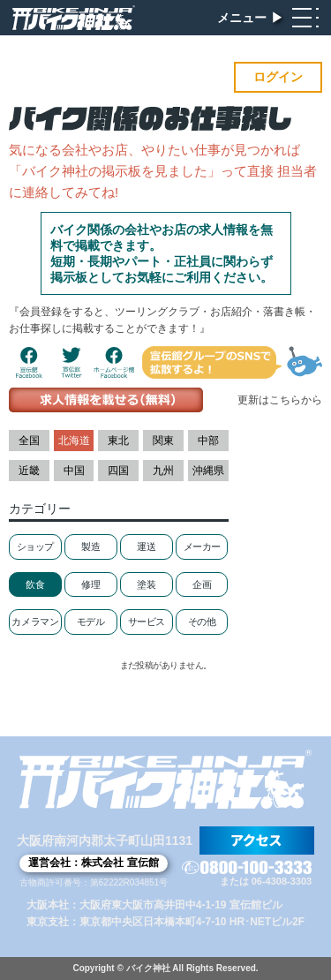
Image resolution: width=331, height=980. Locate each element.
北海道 (74, 441)
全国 (29, 441)
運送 (146, 547)
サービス (147, 622)
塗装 (146, 584)
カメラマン (35, 622)
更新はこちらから (280, 400)
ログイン (278, 77)
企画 (202, 584)
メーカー (202, 547)
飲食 (35, 584)
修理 (90, 584)
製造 (90, 547)
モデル (91, 622)
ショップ (35, 547)
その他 (202, 622)
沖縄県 (208, 471)
